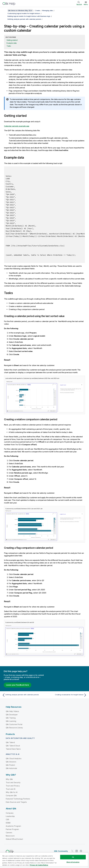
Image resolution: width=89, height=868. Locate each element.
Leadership (10, 816)
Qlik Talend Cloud (13, 746)
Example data (12, 43)
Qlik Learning (11, 721)
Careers (9, 833)
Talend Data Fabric (13, 749)
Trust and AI (11, 789)
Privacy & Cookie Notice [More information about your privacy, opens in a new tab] (39, 865)
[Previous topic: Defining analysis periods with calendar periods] (23, 695)
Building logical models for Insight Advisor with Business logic (29, 16)
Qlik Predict (10, 765)
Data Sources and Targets (16, 802)
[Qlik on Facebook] (81, 851)
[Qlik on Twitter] (72, 851)
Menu (86, 4)
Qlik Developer (12, 715)
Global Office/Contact (14, 839)
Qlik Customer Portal (14, 724)
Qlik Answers (11, 762)
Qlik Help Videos (12, 711)
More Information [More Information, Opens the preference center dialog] (73, 862)
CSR (7, 819)
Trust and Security (13, 782)
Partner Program (12, 829)
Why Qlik (9, 779)
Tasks (9, 46)
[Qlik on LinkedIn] (77, 851)
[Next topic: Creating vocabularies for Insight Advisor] (66, 695)
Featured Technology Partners (18, 799)
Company (10, 813)
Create (38, 10)
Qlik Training (11, 718)
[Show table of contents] (5, 10)
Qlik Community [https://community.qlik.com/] (61, 851)
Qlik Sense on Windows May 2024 (20, 10)
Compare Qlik (11, 796)
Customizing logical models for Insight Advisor (24, 13)
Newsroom (10, 836)
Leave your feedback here (17, 685)
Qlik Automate (11, 768)
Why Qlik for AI (12, 792)
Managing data (48, 10)
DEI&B (8, 823)
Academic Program (13, 826)
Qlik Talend (10, 742)
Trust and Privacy (13, 786)
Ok (73, 857)
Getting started (12, 40)
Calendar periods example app (17, 126)
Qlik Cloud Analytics (14, 758)
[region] (44, 860)
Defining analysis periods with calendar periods (24, 19)
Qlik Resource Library (14, 728)
